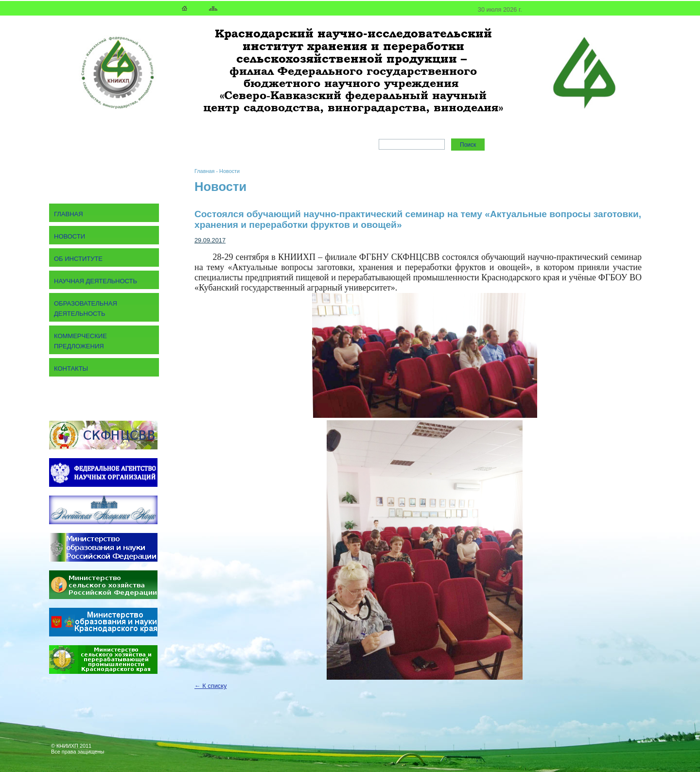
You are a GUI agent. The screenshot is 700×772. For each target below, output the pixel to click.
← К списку (210, 686)
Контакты (71, 369)
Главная (204, 171)
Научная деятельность (96, 281)
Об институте (78, 259)
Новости (229, 171)
